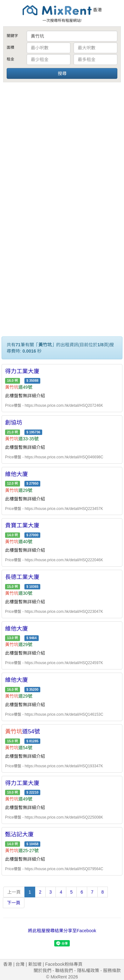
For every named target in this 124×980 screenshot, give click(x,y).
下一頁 (14, 903)
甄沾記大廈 (19, 834)
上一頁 (14, 892)
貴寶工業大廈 (22, 525)
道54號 (23, 732)
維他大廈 (16, 474)
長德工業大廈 (22, 577)
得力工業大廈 (22, 371)
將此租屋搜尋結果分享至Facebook (62, 931)
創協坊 (14, 423)
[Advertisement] (61, 148)
